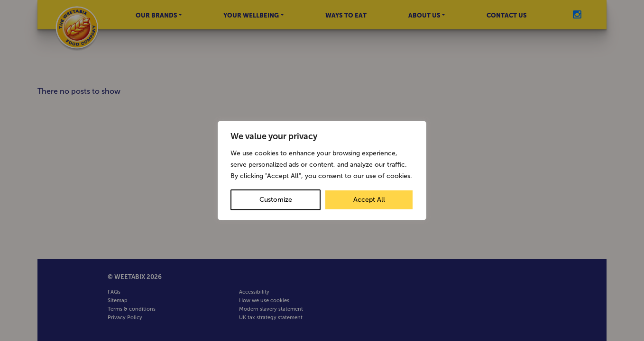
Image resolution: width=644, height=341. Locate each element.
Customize (276, 200)
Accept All (369, 200)
